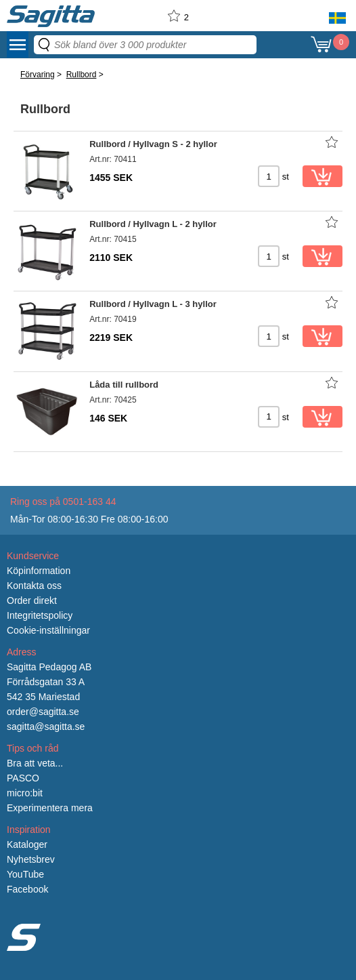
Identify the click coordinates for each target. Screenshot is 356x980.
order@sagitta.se (43, 712)
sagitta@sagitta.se (46, 727)
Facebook (27, 889)
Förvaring (38, 75)
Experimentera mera (50, 808)
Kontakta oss (34, 586)
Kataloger (27, 844)
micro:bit (25, 793)
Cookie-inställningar (48, 630)
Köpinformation (39, 571)
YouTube (25, 874)
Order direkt (32, 600)
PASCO (23, 778)
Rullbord (82, 75)
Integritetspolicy (40, 615)
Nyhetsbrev (31, 859)
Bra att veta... (35, 763)
